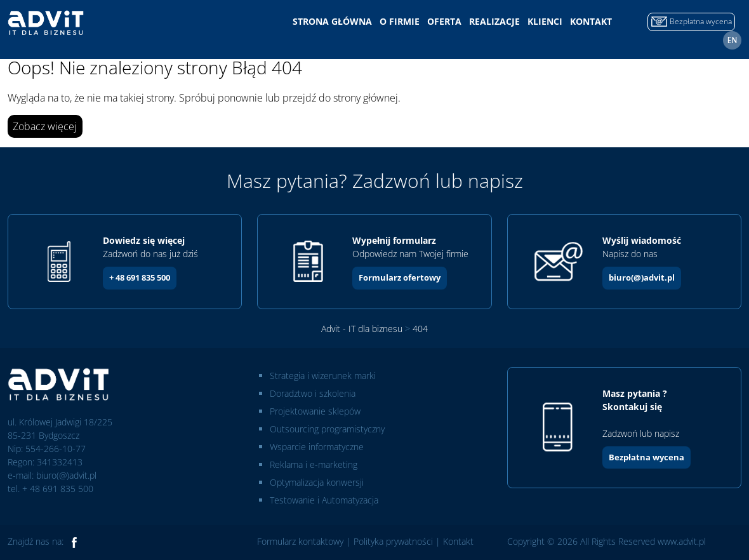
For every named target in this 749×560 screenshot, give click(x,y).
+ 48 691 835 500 (140, 277)
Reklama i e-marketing (314, 464)
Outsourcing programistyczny (327, 429)
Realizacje (494, 21)
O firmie (400, 21)
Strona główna (332, 21)
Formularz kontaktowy (300, 541)
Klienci (545, 21)
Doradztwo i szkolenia (313, 393)
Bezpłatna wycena (646, 457)
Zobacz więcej (45, 126)
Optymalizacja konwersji (317, 482)
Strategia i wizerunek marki (323, 376)
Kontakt (591, 21)
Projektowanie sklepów (315, 411)
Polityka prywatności (393, 541)
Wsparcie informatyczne (317, 447)
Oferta (444, 21)
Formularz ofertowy (400, 277)
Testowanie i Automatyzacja (324, 500)
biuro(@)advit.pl (642, 277)
